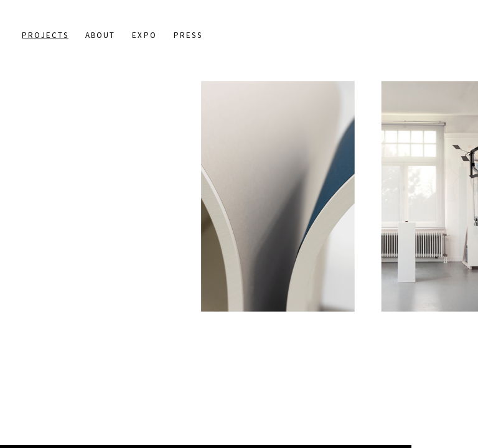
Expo (144, 35)
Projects (45, 35)
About (101, 35)
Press (188, 35)
